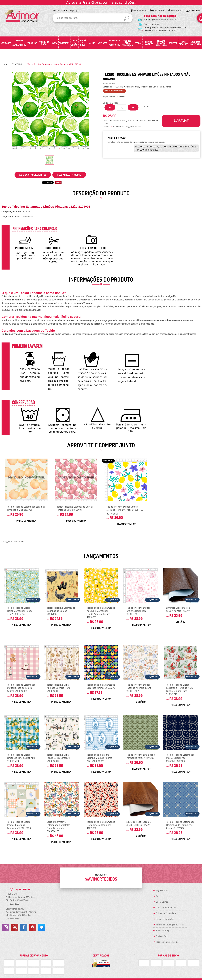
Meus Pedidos (140, 10)
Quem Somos (162, 902)
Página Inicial (162, 890)
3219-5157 (151, 25)
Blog (158, 896)
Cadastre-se (195, 10)
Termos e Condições (165, 919)
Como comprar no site (166, 908)
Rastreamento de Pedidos (168, 942)
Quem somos (158, 10)
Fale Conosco (177, 10)
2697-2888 (12, 904)
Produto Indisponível (26, 480)
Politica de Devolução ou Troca (170, 925)
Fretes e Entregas (164, 930)
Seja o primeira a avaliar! (114, 97)
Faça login (75, 10)
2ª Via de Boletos (163, 936)
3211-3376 (12, 918)
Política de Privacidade (166, 913)
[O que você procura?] (126, 18)
